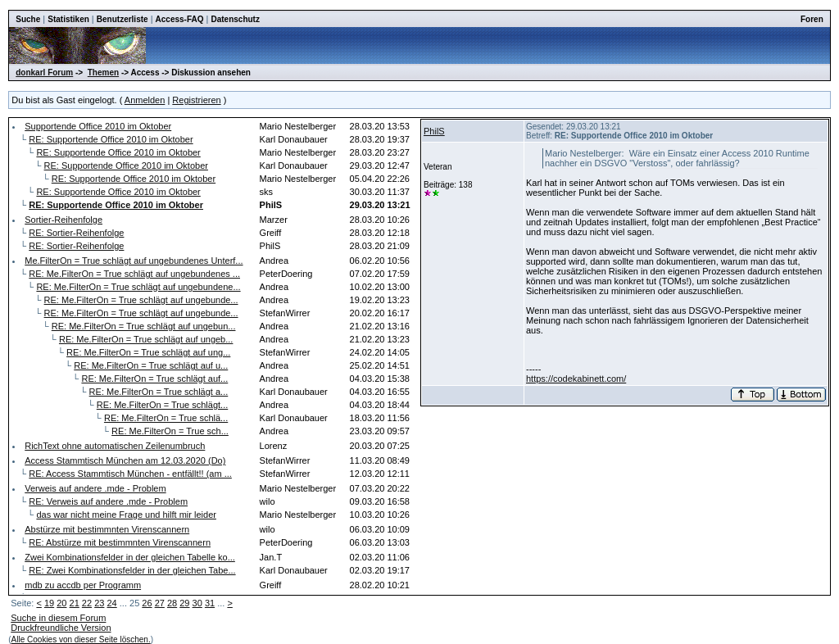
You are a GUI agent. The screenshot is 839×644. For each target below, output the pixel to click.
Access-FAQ (180, 19)
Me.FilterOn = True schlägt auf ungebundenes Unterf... (134, 261)
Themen (103, 73)
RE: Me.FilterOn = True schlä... (166, 418)
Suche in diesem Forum (58, 618)
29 (184, 603)
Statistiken (68, 19)
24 (111, 603)
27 (160, 603)
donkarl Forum (44, 73)
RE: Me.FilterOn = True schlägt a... (159, 392)
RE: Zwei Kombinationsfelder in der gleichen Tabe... (132, 570)
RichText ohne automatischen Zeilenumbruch (115, 446)
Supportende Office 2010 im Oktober (98, 126)
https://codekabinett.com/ (576, 379)
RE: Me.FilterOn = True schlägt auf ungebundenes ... (134, 274)
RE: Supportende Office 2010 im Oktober (111, 139)
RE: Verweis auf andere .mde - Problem (108, 501)
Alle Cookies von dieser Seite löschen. (81, 639)
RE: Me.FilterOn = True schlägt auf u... (151, 365)
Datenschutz (235, 19)
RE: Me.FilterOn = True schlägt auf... (154, 379)
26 (147, 603)
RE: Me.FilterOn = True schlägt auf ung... (148, 352)
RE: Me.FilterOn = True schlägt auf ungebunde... (141, 300)
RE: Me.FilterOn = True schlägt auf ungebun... (144, 326)
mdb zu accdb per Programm (83, 585)
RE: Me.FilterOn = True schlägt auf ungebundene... (138, 287)
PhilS (434, 131)
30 (197, 603)
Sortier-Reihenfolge (63, 220)
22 (87, 603)
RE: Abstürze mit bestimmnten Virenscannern (120, 542)
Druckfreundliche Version (61, 628)
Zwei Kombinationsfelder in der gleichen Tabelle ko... (130, 557)
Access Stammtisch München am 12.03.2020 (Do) (125, 460)
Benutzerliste (122, 19)
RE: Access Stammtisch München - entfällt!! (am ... (130, 474)
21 (75, 603)
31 (210, 603)
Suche (28, 19)
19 (49, 603)
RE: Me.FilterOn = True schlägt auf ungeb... (146, 339)
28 (172, 603)
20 (61, 603)
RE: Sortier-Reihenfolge (76, 233)
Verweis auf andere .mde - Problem (95, 488)
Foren (812, 19)
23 (99, 603)
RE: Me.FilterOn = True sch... (170, 431)
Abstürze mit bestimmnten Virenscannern (107, 529)
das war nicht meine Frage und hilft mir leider (126, 515)
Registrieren (196, 100)
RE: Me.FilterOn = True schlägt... (162, 405)
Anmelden (145, 100)
